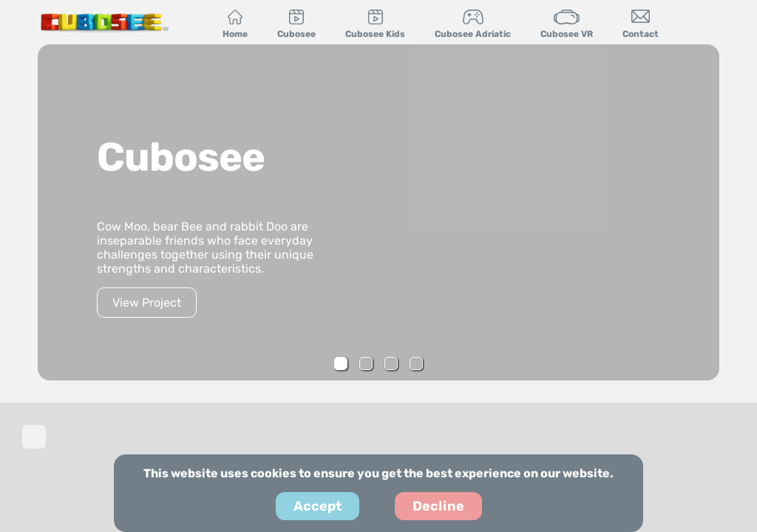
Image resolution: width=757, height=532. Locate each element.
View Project (147, 303)
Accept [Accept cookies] (318, 506)
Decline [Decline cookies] (438, 506)
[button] (341, 364)
